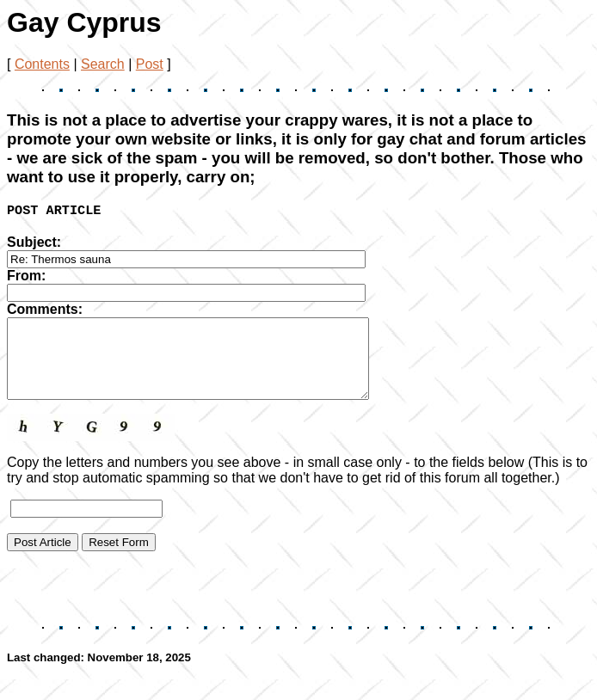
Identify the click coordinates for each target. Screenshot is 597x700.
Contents (42, 64)
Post (150, 64)
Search (103, 64)
